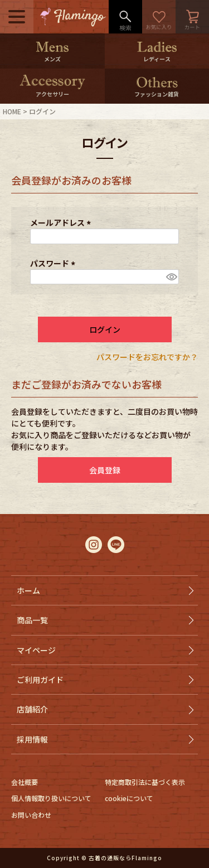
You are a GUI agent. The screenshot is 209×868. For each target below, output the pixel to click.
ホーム (28, 590)
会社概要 (25, 782)
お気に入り (159, 17)
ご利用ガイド (40, 680)
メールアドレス (62, 222)
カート (192, 17)
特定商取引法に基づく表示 (145, 782)
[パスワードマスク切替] (171, 277)
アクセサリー (52, 94)
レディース (157, 59)
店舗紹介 (32, 709)
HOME (12, 111)
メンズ (52, 59)
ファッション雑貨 (157, 94)
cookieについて (129, 798)
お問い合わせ (31, 815)
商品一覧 (32, 620)
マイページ (36, 650)
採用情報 (32, 739)
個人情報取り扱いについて (51, 798)
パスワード (54, 263)
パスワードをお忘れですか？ (147, 357)
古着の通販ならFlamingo (125, 858)
